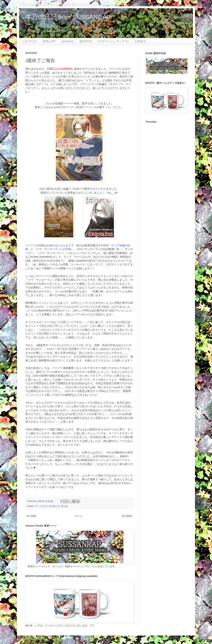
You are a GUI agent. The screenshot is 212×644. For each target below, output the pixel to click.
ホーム (79, 516)
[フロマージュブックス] (113, 41)
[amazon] (67, 41)
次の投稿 (31, 516)
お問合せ (140, 41)
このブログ (29, 41)
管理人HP (49, 41)
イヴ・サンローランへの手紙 (54, 249)
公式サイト (113, 264)
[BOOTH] (86, 41)
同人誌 (64, 506)
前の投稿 (127, 516)
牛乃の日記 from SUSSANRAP (68, 17)
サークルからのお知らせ (47, 506)
